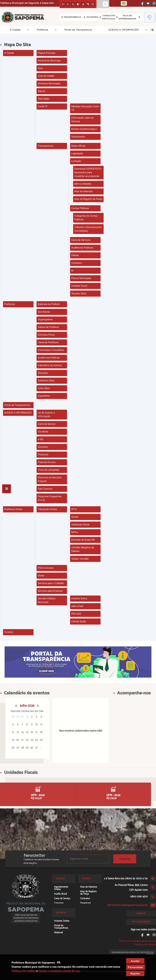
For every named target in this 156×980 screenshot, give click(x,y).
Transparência (45, 146)
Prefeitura (30, 30)
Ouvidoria (43, 432)
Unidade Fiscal (79, 286)
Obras (41, 576)
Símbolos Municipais (49, 84)
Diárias (75, 255)
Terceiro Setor (79, 293)
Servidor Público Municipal (47, 600)
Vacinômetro (78, 137)
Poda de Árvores (47, 462)
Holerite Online (79, 598)
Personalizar (136, 967)
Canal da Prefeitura (48, 342)
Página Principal (47, 53)
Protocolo (43, 455)
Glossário (43, 373)
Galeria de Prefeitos (48, 327)
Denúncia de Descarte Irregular (50, 479)
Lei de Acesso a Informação (46, 415)
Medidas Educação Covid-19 (85, 108)
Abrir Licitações (83, 184)
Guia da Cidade (46, 76)
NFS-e (75, 532)
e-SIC (41, 439)
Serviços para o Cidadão (51, 583)
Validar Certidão (80, 559)
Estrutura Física (46, 335)
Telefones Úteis (46, 381)
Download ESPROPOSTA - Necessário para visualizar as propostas (88, 172)
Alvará (75, 517)
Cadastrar (125, 859)
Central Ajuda (79, 621)
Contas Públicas (80, 208)
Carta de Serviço (47, 424)
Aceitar (135, 961)
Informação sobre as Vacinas (82, 120)
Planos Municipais (81, 278)
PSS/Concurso (46, 568)
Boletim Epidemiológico (84, 129)
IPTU (74, 509)
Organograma (45, 319)
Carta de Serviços (81, 240)
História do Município (49, 61)
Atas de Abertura (83, 191)
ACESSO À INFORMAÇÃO (94, 30)
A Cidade (12, 30)
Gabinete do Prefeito (49, 304)
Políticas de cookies (145, 945)
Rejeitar (135, 973)
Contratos (77, 263)
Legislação (77, 154)
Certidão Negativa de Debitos (83, 549)
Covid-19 (43, 106)
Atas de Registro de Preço (88, 199)
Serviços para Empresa (50, 591)
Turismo (146, 30)
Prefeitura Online (126, 30)
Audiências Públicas (82, 248)
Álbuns (42, 91)
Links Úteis (44, 388)
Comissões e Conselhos (51, 350)
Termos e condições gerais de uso (137, 941)
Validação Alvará (80, 525)
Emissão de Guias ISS (83, 540)
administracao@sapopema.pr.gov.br (127, 905)
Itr (72, 271)
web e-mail (77, 606)
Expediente (44, 396)
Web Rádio (44, 99)
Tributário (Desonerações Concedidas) (88, 229)
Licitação (76, 161)
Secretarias (44, 312)
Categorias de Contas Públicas (86, 218)
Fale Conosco (45, 489)
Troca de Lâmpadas (49, 470)
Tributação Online (47, 509)
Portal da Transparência (56, 30)
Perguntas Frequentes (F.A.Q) (50, 498)
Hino (40, 68)
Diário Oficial (78, 146)
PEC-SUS (76, 614)
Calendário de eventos (50, 365)
